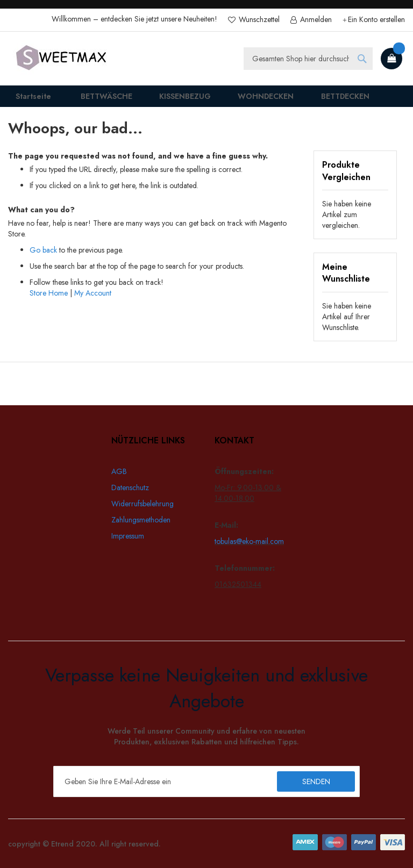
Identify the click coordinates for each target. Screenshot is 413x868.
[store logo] (62, 59)
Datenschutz (130, 487)
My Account (93, 300)
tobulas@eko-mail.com (249, 541)
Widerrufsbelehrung (143, 504)
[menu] (206, 100)
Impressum (128, 536)
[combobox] (308, 59)
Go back (43, 257)
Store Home (49, 300)
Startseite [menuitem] (27, 100)
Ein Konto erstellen (376, 20)
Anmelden (315, 20)
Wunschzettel (258, 20)
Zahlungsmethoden (141, 520)
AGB (119, 471)
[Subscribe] (316, 781)
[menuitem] (98, 100)
